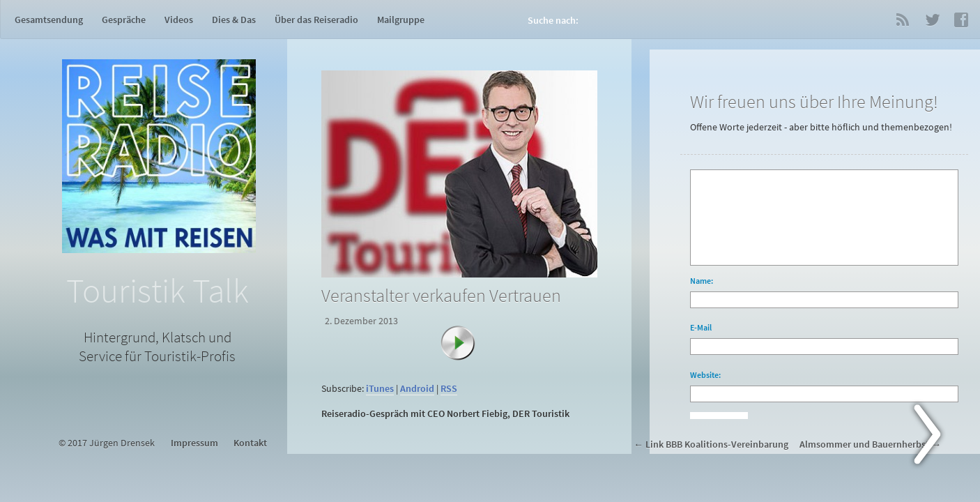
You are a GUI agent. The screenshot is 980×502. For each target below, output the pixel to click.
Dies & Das (234, 20)
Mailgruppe (401, 20)
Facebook (961, 20)
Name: (702, 281)
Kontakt (250, 443)
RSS (903, 20)
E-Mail (701, 327)
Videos (179, 20)
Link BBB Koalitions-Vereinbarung (717, 444)
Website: (705, 375)
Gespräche (124, 20)
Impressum (194, 443)
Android (417, 389)
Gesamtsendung (49, 20)
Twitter (932, 20)
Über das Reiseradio (316, 20)
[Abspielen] (465, 350)
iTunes (380, 389)
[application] (462, 371)
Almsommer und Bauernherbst (864, 444)
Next (935, 437)
